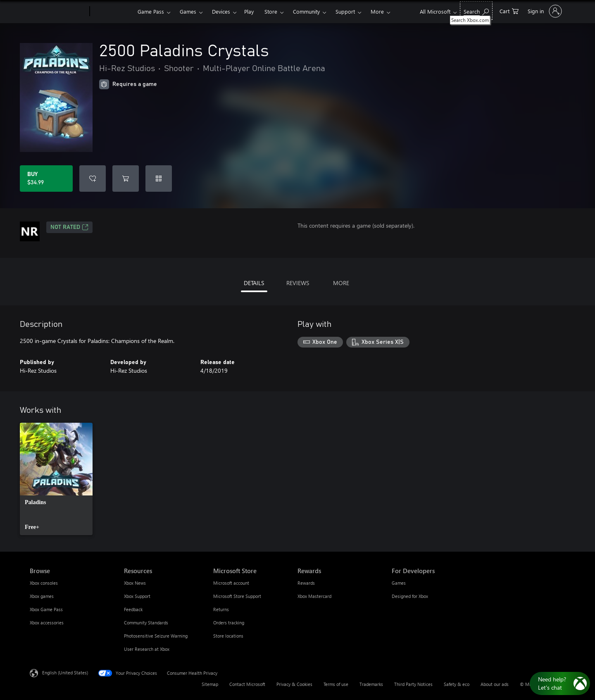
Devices (221, 11)
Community (306, 11)
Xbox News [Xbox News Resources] (135, 583)
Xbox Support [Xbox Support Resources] (137, 596)
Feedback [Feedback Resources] (133, 609)
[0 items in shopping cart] (509, 11)
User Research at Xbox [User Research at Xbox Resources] (147, 649)
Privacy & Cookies (294, 684)
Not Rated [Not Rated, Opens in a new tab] (69, 227)
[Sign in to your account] (544, 11)
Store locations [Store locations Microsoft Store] (228, 636)
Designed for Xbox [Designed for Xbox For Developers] (410, 596)
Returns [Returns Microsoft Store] (221, 609)
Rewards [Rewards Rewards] (306, 583)
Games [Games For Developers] (399, 583)
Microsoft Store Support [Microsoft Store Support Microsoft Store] (237, 596)
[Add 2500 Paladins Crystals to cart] (126, 179)
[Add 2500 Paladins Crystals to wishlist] (93, 179)
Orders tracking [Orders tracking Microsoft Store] (229, 623)
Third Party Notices (413, 684)
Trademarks (371, 684)
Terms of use (336, 684)
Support (345, 11)
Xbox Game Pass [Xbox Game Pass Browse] (46, 609)
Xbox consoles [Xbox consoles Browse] (44, 583)
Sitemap (210, 684)
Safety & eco (457, 684)
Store (271, 11)
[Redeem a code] (159, 179)
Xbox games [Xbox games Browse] (42, 596)
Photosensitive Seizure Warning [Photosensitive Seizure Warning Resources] (156, 636)
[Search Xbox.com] (476, 11)
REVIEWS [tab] (298, 283)
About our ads (495, 684)
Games (188, 11)
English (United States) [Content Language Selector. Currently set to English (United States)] (65, 673)
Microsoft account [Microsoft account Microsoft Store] (231, 583)
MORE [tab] (341, 283)
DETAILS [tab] (254, 283)
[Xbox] (113, 12)
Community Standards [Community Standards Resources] (146, 623)
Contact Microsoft (247, 684)
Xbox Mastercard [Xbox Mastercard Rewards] (314, 596)
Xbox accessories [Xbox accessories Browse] (47, 623)
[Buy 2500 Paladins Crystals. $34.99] (46, 179)
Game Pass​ (151, 11)
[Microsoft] (58, 12)
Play (249, 11)
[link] (56, 479)
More (377, 11)
